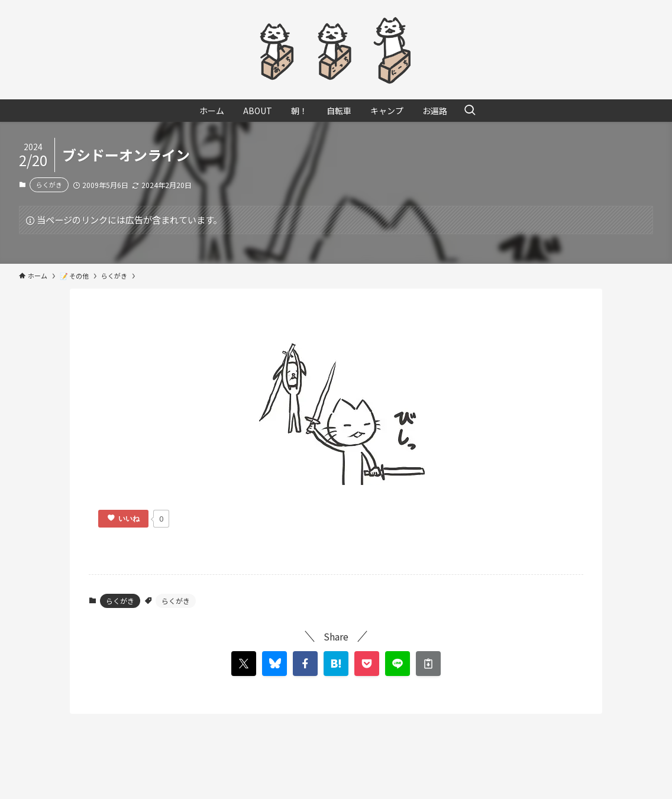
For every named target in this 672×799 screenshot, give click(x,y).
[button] (305, 664)
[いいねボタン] (123, 519)
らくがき (49, 185)
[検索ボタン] (470, 111)
